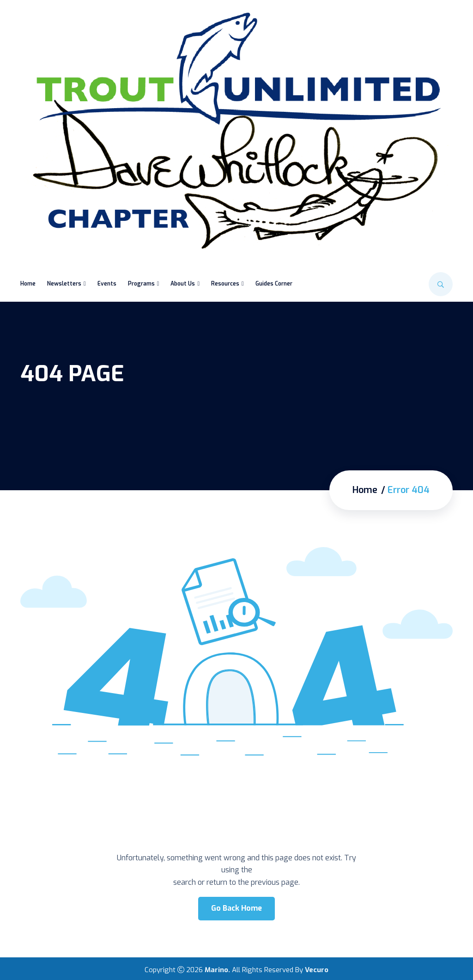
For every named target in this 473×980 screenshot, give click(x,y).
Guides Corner (274, 284)
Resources (225, 284)
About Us (183, 284)
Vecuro (317, 970)
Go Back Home (236, 908)
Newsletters (64, 284)
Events (107, 284)
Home (28, 284)
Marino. (217, 970)
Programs (141, 284)
